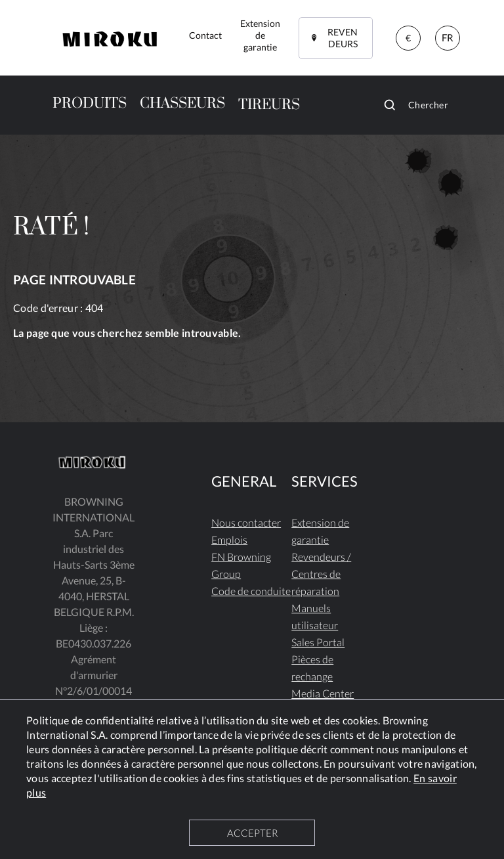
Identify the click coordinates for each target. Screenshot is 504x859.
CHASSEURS (182, 103)
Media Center (323, 693)
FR (448, 37)
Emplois (229, 540)
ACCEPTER (252, 833)
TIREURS (269, 105)
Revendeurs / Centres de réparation (321, 574)
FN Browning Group (241, 565)
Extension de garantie (320, 531)
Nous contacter (246, 522)
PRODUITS (90, 103)
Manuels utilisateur (315, 616)
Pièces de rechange (312, 668)
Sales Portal (318, 642)
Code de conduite (251, 591)
